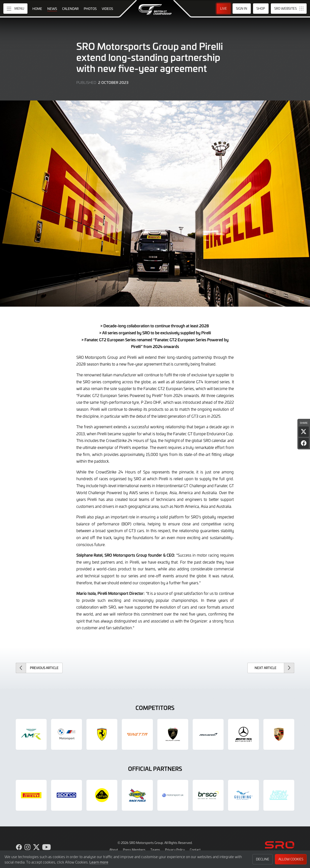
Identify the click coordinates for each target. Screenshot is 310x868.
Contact (195, 850)
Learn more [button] (99, 862)
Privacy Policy (175, 850)
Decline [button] (263, 859)
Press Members (134, 850)
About (114, 850)
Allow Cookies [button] (291, 859)
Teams (155, 850)
